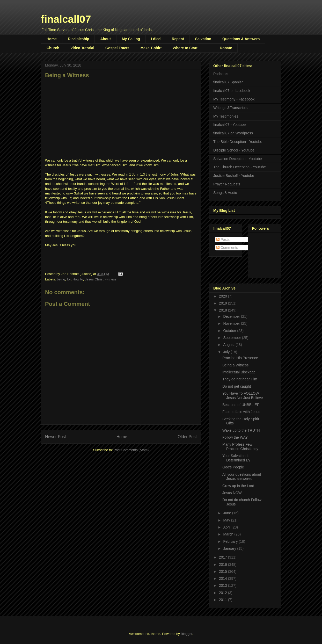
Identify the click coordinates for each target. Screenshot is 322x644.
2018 (224, 310)
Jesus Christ (94, 279)
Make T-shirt (151, 48)
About (105, 39)
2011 (224, 600)
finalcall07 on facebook (232, 91)
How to (78, 279)
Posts (223, 240)
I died (156, 39)
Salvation (203, 39)
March (229, 534)
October (230, 331)
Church (53, 48)
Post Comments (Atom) (131, 450)
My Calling (131, 39)
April (227, 527)
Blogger (186, 634)
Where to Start (185, 48)
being (61, 279)
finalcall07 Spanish (228, 82)
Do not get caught (237, 386)
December (232, 316)
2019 (224, 303)
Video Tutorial (82, 48)
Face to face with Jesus (241, 412)
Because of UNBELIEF (241, 405)
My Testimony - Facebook (234, 99)
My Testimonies (226, 116)
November (232, 323)
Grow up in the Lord (238, 486)
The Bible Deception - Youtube (238, 142)
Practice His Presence (240, 358)
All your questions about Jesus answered (242, 477)
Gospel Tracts (117, 48)
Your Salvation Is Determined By (236, 458)
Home (52, 39)
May (227, 520)
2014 (224, 578)
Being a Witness (235, 365)
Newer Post (56, 437)
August (229, 345)
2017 (224, 557)
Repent (178, 39)
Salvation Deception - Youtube (238, 159)
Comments (227, 248)
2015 (224, 571)
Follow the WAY (235, 437)
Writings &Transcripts (230, 108)
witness (111, 279)
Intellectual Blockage (239, 372)
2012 (224, 593)
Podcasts (221, 74)
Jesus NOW (232, 493)
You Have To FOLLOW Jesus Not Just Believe (243, 396)
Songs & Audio (225, 193)
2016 (224, 565)
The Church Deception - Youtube (240, 167)
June (228, 513)
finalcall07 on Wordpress (233, 133)
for (69, 279)
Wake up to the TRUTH (241, 430)
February (231, 541)
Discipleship (78, 39)
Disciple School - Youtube (234, 150)
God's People (233, 467)
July (227, 352)
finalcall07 (66, 19)
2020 (224, 296)
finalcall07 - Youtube (229, 125)
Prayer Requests (227, 184)
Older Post (187, 437)
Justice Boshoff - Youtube (234, 176)
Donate (226, 48)
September (232, 338)
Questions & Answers (241, 39)
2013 (224, 585)
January (230, 548)
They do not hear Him (240, 379)
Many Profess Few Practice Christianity (240, 447)
